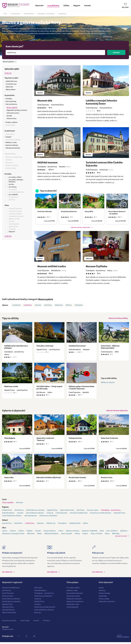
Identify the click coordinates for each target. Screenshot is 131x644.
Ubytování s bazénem (74, 601)
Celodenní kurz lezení (77, 347)
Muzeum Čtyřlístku (97, 266)
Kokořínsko (48, 305)
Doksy (107, 535)
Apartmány (103, 598)
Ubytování (39, 6)
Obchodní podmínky (9, 622)
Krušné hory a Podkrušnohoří (101, 515)
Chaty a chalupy (104, 595)
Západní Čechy (52, 512)
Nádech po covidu (11, 387)
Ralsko (86, 525)
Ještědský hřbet (75, 525)
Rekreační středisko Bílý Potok (49, 479)
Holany (77, 535)
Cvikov (61, 533)
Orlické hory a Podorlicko (48, 517)
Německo (20, 504)
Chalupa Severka (75, 440)
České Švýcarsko (61, 515)
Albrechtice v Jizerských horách (13, 535)
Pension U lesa (107, 479)
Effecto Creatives (123, 638)
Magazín (77, 6)
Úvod (5, 14)
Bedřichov (124, 533)
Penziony (102, 592)
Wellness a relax (72, 592)
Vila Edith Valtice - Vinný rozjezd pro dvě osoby (49, 388)
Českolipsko (79, 305)
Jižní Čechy (81, 512)
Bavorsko (38, 614)
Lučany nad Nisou (49, 533)
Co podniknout (53, 6)
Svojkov (85, 535)
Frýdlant (29, 533)
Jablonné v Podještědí (90, 533)
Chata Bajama (10, 440)
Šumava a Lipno (93, 512)
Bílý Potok (31, 535)
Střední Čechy (7, 512)
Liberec (5, 533)
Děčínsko (69, 305)
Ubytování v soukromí (107, 603)
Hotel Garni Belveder (45, 212)
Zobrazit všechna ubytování (80, 227)
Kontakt (88, 6)
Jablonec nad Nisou (73, 533)
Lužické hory (62, 14)
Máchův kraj (59, 305)
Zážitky (66, 6)
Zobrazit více (108, 36)
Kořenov (13, 533)
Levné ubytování (72, 609)
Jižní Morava (19, 512)
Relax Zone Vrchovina (109, 440)
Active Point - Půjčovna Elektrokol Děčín (110, 348)
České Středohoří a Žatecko (12, 517)
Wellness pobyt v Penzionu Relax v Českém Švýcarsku (82, 388)
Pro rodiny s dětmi (73, 590)
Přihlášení (47, 622)
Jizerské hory (16, 305)
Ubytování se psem (73, 598)
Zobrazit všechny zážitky (117, 319)
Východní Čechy (119, 515)
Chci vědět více (7, 574)
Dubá (102, 533)
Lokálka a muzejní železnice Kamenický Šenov (101, 102)
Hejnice (21, 533)
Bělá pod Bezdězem (52, 535)
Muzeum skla (45, 101)
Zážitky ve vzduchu (108, 383)
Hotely (101, 590)
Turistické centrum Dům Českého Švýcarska (104, 164)
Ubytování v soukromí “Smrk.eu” (45, 441)
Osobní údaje (25, 622)
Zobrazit (116, 52)
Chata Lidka (9, 479)
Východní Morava (30, 517)
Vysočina (20, 515)
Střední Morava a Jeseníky (35, 512)
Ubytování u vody (73, 606)
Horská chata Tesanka (77, 479)
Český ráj (50, 515)
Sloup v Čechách (96, 535)
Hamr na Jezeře (67, 535)
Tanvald (38, 533)
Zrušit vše (8, 73)
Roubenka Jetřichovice (69, 212)
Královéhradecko (8, 515)
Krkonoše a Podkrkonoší (79, 515)
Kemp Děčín (89, 212)
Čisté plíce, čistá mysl (45, 347)
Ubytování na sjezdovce (75, 603)
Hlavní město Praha (67, 512)
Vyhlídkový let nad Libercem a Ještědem (16, 348)
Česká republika (29, 14)
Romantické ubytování (75, 595)
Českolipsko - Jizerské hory (46, 14)
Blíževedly (116, 535)
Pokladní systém (8, 631)
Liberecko (38, 305)
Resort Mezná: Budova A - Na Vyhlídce (117, 213)
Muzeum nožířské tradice (52, 266)
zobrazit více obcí (121, 538)
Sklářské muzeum (47, 163)
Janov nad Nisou (112, 533)
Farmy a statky (104, 601)
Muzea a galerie (46, 299)
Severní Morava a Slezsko (35, 515)
